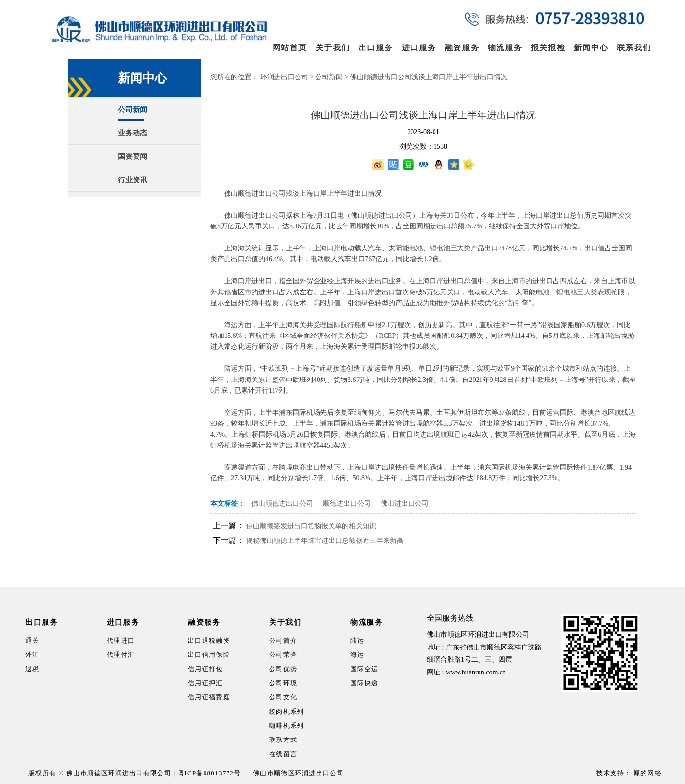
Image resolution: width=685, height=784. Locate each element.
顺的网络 (646, 773)
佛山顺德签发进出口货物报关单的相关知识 (311, 526)
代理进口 (121, 640)
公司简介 (283, 640)
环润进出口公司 (284, 77)
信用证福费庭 (209, 697)
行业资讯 (133, 180)
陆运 (357, 640)
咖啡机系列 (287, 726)
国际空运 (364, 669)
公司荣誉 (283, 655)
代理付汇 (121, 655)
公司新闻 (133, 110)
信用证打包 (205, 669)
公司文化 (283, 697)
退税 (33, 669)
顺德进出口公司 (347, 504)
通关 (33, 640)
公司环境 (283, 683)
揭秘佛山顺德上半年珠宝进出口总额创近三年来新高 (325, 541)
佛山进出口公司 (405, 504)
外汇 (33, 655)
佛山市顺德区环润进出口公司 (298, 773)
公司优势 (283, 669)
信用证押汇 (205, 683)
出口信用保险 (209, 655)
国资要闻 (133, 157)
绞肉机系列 (287, 711)
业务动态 (133, 133)
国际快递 (364, 683)
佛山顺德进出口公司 (282, 504)
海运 (357, 655)
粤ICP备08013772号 (209, 773)
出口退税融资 (209, 640)
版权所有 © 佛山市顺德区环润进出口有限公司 (100, 773)
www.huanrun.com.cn (476, 672)
